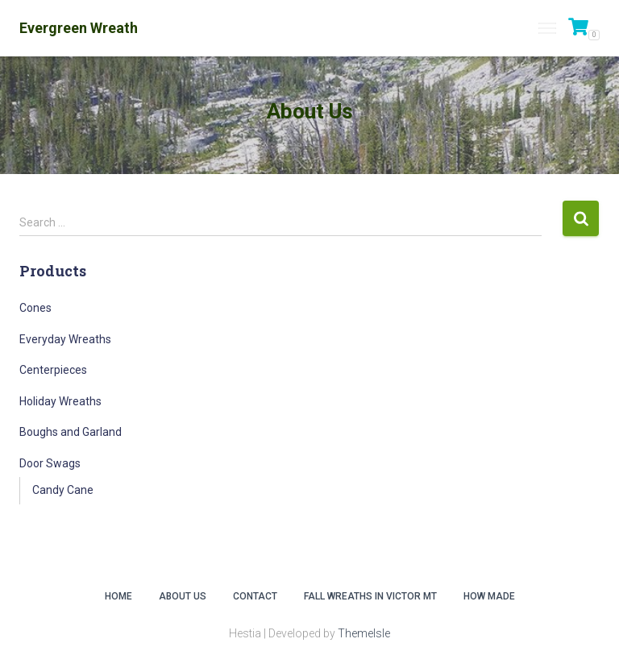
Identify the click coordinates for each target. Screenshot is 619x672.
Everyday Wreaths (65, 339)
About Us (183, 596)
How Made (489, 596)
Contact (255, 596)
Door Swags (50, 463)
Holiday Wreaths (60, 401)
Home (118, 596)
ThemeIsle (364, 633)
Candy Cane (63, 490)
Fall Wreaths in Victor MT (370, 596)
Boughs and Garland (71, 432)
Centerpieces (53, 370)
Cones (35, 308)
